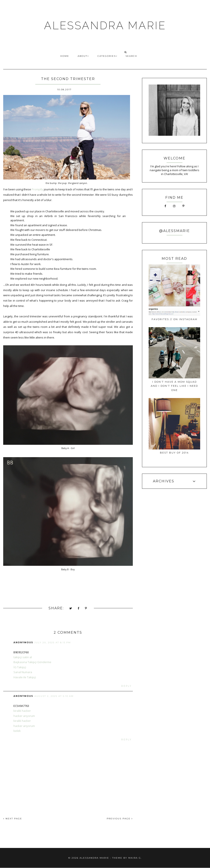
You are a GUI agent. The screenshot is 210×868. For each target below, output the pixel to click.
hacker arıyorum (24, 716)
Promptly (37, 189)
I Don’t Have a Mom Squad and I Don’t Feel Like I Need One (174, 386)
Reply (126, 686)
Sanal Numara (23, 672)
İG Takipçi (20, 667)
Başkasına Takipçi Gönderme (32, 662)
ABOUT (83, 56)
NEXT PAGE (13, 819)
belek (17, 731)
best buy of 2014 (174, 453)
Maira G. (135, 858)
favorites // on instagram (175, 319)
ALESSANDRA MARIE (105, 26)
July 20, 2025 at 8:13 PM (53, 643)
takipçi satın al (23, 657)
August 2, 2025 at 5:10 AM (54, 696)
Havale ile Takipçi (25, 677)
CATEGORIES (107, 56)
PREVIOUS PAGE (120, 819)
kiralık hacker (22, 711)
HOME (65, 56)
